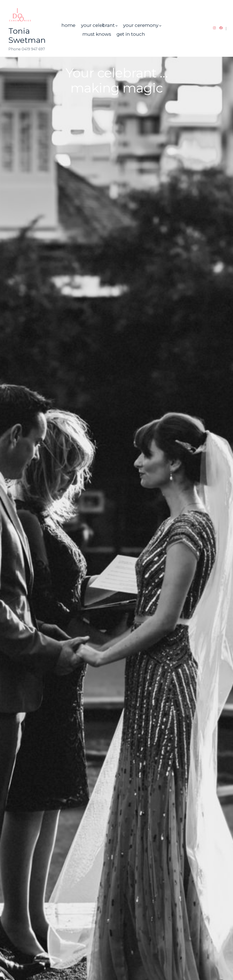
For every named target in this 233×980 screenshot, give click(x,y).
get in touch (131, 34)
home (68, 25)
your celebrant (99, 25)
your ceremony (142, 25)
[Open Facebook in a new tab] (221, 28)
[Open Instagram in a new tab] (214, 28)
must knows (97, 34)
